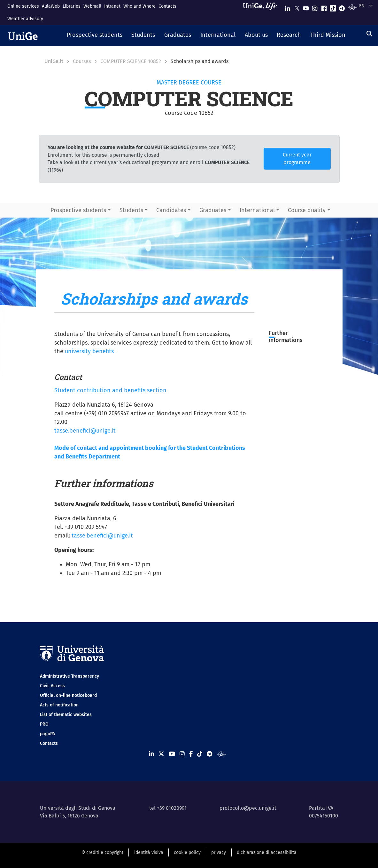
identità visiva (149, 852)
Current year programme (297, 159)
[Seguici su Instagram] (315, 7)
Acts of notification (59, 705)
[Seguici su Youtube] (306, 7)
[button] (94, 36)
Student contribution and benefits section (110, 390)
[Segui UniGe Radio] (352, 7)
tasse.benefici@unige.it (85, 431)
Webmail (92, 6)
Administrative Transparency (69, 676)
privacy (219, 852)
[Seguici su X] (297, 7)
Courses (82, 61)
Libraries (72, 6)
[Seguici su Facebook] (324, 7)
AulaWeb (51, 6)
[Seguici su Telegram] (342, 7)
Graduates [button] (213, 210)
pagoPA (47, 734)
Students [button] (131, 210)
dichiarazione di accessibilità (267, 852)
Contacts (167, 6)
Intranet (112, 6)
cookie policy (187, 852)
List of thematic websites (66, 715)
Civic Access (52, 686)
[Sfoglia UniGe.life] (262, 12)
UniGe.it (54, 61)
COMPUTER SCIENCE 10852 (131, 61)
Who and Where (139, 6)
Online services (23, 6)
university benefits (89, 351)
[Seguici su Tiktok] (333, 7)
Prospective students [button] (78, 210)
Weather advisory (25, 19)
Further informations (286, 337)
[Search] (369, 34)
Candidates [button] (171, 210)
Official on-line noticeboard (68, 695)
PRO (44, 724)
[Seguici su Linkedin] (288, 7)
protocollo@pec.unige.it (248, 808)
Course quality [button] (307, 210)
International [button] (257, 210)
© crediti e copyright (102, 852)
